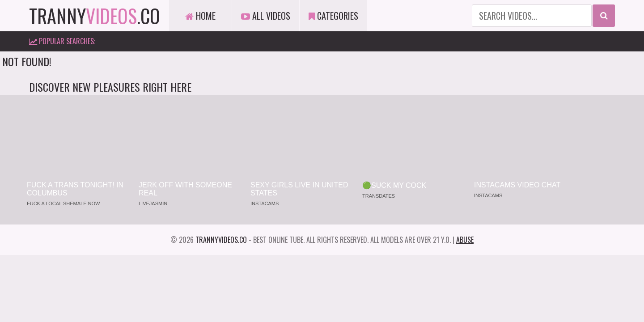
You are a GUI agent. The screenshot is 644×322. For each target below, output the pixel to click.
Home (200, 16)
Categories (333, 16)
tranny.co (95, 16)
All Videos (266, 16)
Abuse (465, 240)
